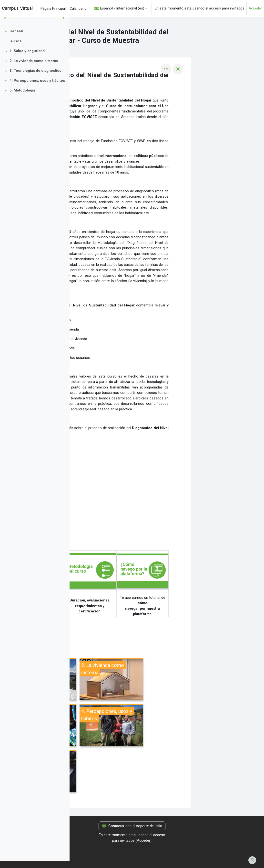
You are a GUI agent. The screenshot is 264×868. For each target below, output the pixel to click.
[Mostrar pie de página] (252, 860)
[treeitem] (35, 43)
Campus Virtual (17, 8)
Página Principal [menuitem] (53, 9)
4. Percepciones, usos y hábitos (37, 88)
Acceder (255, 8)
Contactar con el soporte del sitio (132, 826)
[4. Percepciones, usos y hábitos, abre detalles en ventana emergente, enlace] (181, 726)
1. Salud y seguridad (27, 58)
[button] (121, 8)
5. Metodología (22, 97)
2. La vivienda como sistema (34, 68)
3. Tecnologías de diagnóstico (36, 78)
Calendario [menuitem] (78, 9)
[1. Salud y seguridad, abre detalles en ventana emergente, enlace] (114, 680)
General (16, 38)
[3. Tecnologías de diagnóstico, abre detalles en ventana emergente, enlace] (114, 726)
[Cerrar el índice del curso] (5, 25)
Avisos (16, 48)
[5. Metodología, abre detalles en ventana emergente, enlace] (114, 772)
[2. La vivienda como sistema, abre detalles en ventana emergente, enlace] (181, 680)
